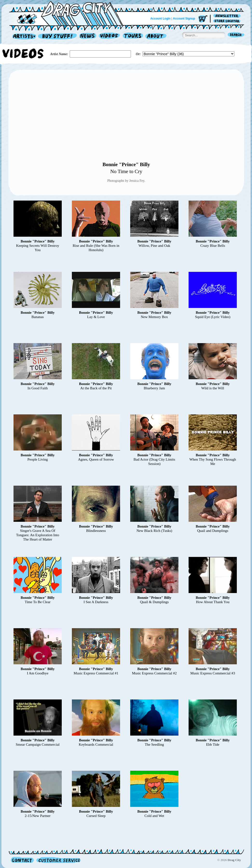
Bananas (38, 317)
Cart (203, 19)
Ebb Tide (213, 744)
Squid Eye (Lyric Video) (213, 317)
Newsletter (228, 16)
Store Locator (228, 21)
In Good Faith (38, 388)
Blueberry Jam (154, 388)
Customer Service (58, 860)
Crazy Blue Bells (213, 246)
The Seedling (154, 744)
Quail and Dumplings (213, 531)
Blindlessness (96, 531)
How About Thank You (213, 602)
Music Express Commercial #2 (154, 673)
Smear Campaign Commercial (38, 744)
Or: (138, 54)
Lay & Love (96, 317)
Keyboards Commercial (96, 744)
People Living (38, 459)
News (88, 36)
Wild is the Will (213, 388)
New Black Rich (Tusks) (154, 531)
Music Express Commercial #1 (96, 673)
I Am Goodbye (37, 673)
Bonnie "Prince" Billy (126, 164)
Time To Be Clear (38, 602)
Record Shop (58, 36)
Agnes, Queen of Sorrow (96, 459)
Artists (23, 36)
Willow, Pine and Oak (154, 246)
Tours (133, 36)
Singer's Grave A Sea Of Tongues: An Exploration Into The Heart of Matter (38, 535)
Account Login (160, 19)
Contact (22, 860)
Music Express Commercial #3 (213, 673)
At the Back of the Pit (96, 388)
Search (236, 35)
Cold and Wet (154, 816)
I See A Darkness (96, 602)
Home (69, 13)
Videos (110, 36)
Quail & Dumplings (154, 602)
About (156, 36)
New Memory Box (154, 317)
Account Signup (184, 19)
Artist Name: (59, 54)
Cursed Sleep (96, 816)
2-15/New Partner (37, 816)
